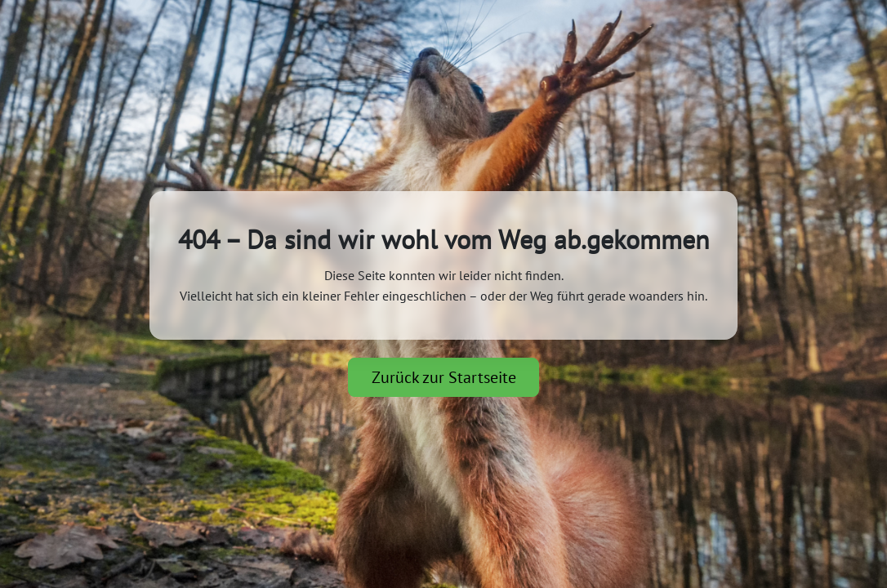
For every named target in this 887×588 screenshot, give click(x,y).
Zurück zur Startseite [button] (444, 377)
